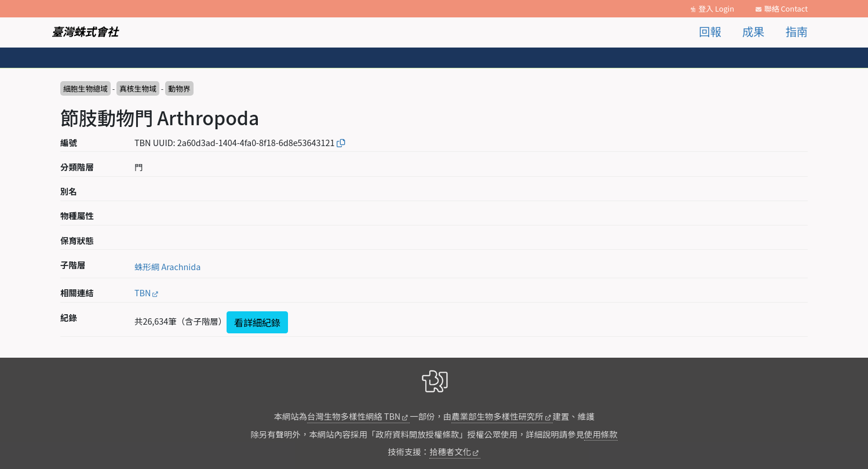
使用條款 (601, 434)
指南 (797, 31)
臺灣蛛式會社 (85, 31)
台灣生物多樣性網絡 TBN (354, 416)
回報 (710, 31)
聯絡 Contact (786, 8)
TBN (143, 292)
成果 (753, 31)
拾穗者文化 (450, 451)
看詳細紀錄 (257, 322)
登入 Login (716, 8)
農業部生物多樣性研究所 (497, 416)
